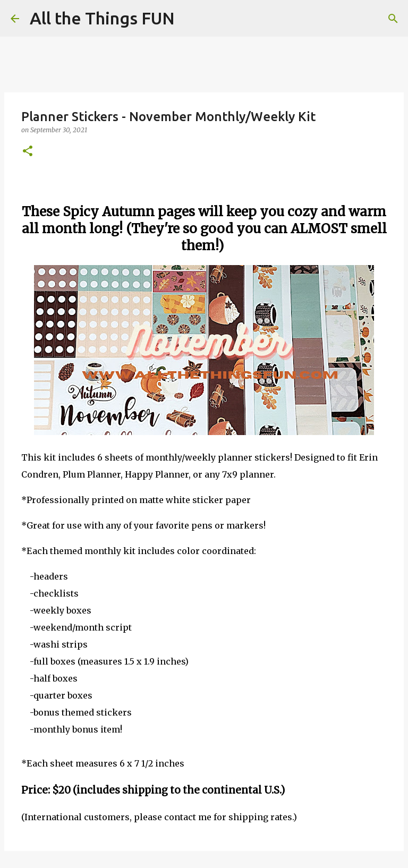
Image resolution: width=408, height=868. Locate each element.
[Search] (190, 19)
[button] (28, 152)
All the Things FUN (102, 18)
